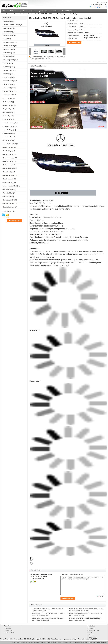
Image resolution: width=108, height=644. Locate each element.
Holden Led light (8, 95)
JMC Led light (7, 112)
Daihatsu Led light (9, 200)
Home (4, 11)
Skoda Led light (8, 172)
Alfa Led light (7, 197)
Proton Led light (8, 165)
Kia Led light (7, 116)
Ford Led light (8, 67)
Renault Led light (8, 168)
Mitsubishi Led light (9, 144)
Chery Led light (8, 56)
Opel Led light (8, 151)
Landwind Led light (9, 126)
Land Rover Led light (10, 123)
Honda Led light (8, 88)
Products (12, 11)
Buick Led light (8, 35)
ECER (95, 639)
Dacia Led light (8, 49)
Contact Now (75, 43)
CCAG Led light (8, 53)
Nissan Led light (8, 147)
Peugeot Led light (9, 158)
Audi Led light (8, 21)
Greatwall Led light (9, 81)
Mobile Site (92, 637)
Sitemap (91, 635)
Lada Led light (8, 119)
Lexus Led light (8, 130)
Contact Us (55, 11)
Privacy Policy (4, 639)
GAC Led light (8, 74)
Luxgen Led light (8, 133)
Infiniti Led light (8, 190)
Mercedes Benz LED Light (21, 14)
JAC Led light (7, 102)
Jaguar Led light (8, 105)
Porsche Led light (9, 161)
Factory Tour (32, 11)
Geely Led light (8, 77)
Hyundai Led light (9, 91)
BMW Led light (8, 28)
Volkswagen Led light (10, 186)
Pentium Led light (9, 154)
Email (105, 5)
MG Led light (7, 140)
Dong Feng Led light (10, 60)
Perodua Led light (9, 204)
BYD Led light (7, 32)
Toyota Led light (8, 183)
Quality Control (43, 11)
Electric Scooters (9, 207)
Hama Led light (8, 84)
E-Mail (90, 633)
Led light (6, 39)
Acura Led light (8, 193)
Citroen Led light (8, 46)
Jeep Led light (8, 109)
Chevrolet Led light (9, 42)
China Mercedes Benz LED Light (20, 639)
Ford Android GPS (9, 70)
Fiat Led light (7, 63)
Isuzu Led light (8, 98)
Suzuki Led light (8, 179)
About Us (21, 11)
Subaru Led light (8, 176)
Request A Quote (97, 5)
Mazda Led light (8, 137)
